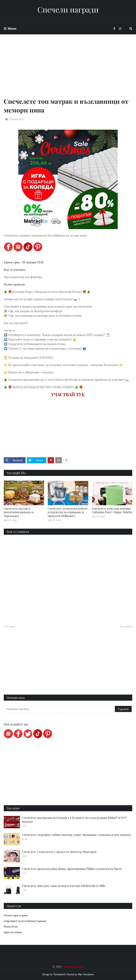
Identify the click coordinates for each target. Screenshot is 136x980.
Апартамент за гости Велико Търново (25, 921)
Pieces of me (11, 927)
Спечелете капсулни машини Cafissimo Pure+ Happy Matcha (112, 510)
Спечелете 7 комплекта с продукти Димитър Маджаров (59, 852)
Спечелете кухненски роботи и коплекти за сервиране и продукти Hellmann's (68, 512)
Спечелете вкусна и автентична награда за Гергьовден (19, 512)
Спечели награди (68, 9)
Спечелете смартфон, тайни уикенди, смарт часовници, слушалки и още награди (76, 835)
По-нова (10, 626)
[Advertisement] (68, 70)
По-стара (125, 626)
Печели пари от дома (16, 915)
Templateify (60, 974)
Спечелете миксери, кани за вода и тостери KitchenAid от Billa (64, 886)
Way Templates (86, 974)
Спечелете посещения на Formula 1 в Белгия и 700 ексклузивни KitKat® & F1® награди (74, 820)
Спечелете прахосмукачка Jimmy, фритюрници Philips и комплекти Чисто (72, 869)
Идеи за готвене (13, 932)
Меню (12, 28)
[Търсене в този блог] (60, 709)
